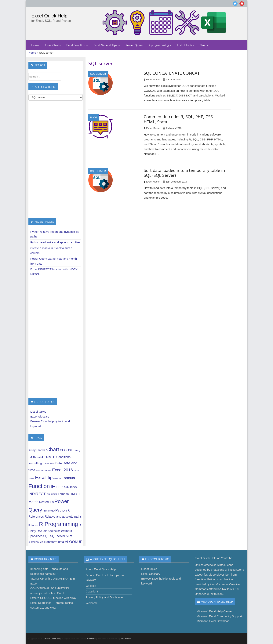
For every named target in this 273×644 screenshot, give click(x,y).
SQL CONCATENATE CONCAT (172, 73)
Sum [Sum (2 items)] (69, 536)
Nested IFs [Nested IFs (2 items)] (47, 502)
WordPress (126, 639)
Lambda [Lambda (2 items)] (63, 494)
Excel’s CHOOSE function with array (53, 598)
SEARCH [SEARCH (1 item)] (52, 531)
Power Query (134, 45)
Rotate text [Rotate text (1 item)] (33, 525)
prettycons (218, 570)
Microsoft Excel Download (213, 621)
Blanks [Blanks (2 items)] (41, 450)
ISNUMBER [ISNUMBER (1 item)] (52, 494)
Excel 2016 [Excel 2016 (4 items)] (63, 470)
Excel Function (77, 45)
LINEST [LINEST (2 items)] (75, 494)
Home (35, 45)
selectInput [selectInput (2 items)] (65, 531)
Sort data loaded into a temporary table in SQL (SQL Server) (184, 173)
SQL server (98, 74)
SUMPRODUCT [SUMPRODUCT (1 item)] (36, 542)
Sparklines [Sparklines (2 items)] (35, 536)
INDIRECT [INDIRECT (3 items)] (37, 494)
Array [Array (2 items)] (32, 450)
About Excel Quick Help (101, 569)
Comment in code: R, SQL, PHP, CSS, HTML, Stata (179, 119)
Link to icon (215, 594)
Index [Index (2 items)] (74, 487)
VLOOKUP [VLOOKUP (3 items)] (73, 542)
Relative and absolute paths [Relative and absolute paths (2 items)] (63, 517)
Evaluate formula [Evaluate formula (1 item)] (44, 471)
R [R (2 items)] (69, 510)
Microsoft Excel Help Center (214, 611)
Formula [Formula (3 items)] (68, 478)
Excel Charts (53, 45)
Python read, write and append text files (55, 242)
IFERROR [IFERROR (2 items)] (62, 487)
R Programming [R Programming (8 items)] (58, 524)
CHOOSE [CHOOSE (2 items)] (66, 450)
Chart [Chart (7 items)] (53, 449)
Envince (91, 639)
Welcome (92, 603)
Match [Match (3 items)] (33, 502)
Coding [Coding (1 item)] (77, 450)
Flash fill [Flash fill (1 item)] (57, 478)
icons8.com (217, 584)
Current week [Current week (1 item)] (49, 464)
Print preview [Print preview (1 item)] (49, 511)
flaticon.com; (236, 570)
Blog (204, 45)
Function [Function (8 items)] (39, 486)
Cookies (91, 586)
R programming (160, 45)
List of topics (186, 45)
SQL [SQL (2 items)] (46, 536)
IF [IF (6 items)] (53, 486)
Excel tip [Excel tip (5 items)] (44, 478)
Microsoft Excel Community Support (219, 616)
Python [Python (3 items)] (61, 510)
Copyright (92, 591)
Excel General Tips (107, 45)
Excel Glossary (40, 416)
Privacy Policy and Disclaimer (105, 597)
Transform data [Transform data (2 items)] (54, 542)
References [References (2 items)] (36, 517)
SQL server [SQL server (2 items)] (58, 536)
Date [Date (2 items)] (58, 463)
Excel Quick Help (49, 16)
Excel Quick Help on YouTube (214, 558)
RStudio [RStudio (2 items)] (42, 531)
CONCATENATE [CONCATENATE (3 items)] (42, 457)
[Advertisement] (56, 159)
